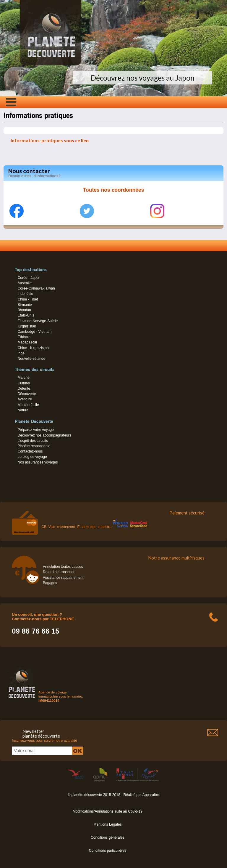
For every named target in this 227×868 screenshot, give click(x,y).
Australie (24, 283)
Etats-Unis (26, 315)
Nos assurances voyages (38, 462)
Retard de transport (58, 572)
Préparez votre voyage (35, 430)
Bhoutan (24, 310)
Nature (23, 410)
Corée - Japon (29, 278)
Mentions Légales (107, 824)
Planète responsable (34, 446)
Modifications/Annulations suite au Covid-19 (108, 811)
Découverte (27, 394)
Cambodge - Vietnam (34, 332)
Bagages (50, 583)
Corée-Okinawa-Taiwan (36, 288)
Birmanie (25, 305)
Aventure (25, 399)
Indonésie (25, 294)
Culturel (24, 383)
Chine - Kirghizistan (33, 348)
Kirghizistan (27, 326)
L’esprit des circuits (33, 441)
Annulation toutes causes (63, 567)
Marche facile (28, 405)
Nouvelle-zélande (31, 359)
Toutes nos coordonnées (114, 190)
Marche (23, 378)
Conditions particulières (108, 851)
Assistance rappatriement (63, 578)
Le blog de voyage (32, 457)
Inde (21, 353)
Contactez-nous (30, 451)
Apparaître (151, 795)
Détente (24, 389)
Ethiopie (24, 337)
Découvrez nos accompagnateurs (44, 435)
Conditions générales (108, 837)
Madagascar (27, 342)
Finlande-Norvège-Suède (38, 321)
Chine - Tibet (28, 299)
